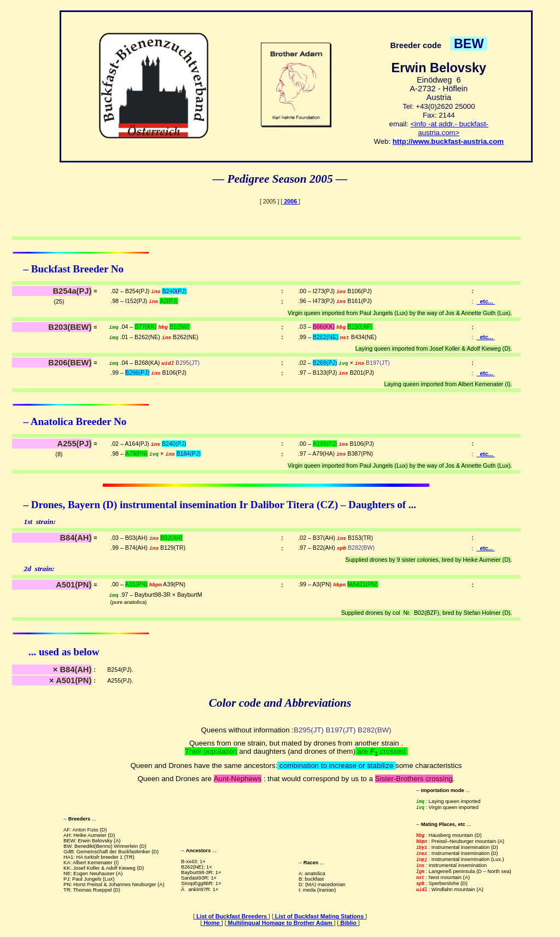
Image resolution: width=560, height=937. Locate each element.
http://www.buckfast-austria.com (448, 141)
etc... (486, 301)
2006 (290, 201)
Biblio (348, 923)
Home (212, 923)
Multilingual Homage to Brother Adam (280, 923)
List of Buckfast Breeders (232, 916)
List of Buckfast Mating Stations (319, 916)
